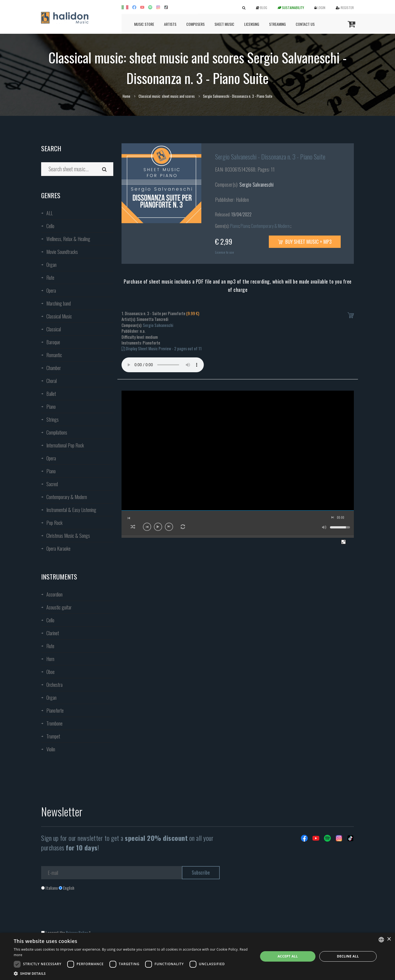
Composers (195, 24)
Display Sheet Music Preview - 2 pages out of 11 (162, 348)
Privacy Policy (77, 933)
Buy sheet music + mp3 (305, 242)
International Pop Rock (65, 445)
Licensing (252, 24)
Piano (51, 407)
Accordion (54, 594)
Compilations (57, 432)
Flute (50, 278)
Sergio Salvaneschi (256, 184)
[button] (132, 973)
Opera (51, 290)
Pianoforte (55, 710)
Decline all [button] (348, 956)
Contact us (305, 24)
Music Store (144, 24)
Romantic (54, 355)
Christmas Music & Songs (68, 536)
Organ (51, 265)
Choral (52, 381)
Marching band (59, 303)
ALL (50, 213)
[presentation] (83, 913)
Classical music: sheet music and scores (167, 96)
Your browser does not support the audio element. (163, 365)
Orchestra (54, 685)
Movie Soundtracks (62, 252)
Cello (50, 226)
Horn (50, 659)
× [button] (389, 939)
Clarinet (53, 633)
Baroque (53, 342)
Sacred (52, 484)
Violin (51, 749)
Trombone (54, 723)
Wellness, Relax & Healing (68, 239)
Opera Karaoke (58, 548)
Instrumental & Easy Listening (71, 510)
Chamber (54, 368)
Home (126, 96)
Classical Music (59, 316)
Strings (53, 419)
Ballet (51, 394)
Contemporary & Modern (67, 497)
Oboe (50, 672)
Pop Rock (54, 523)
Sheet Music (224, 24)
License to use (225, 252)
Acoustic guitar (59, 607)
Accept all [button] (288, 956)
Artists (170, 24)
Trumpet (53, 736)
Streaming (277, 24)
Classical (54, 329)
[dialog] (198, 956)
